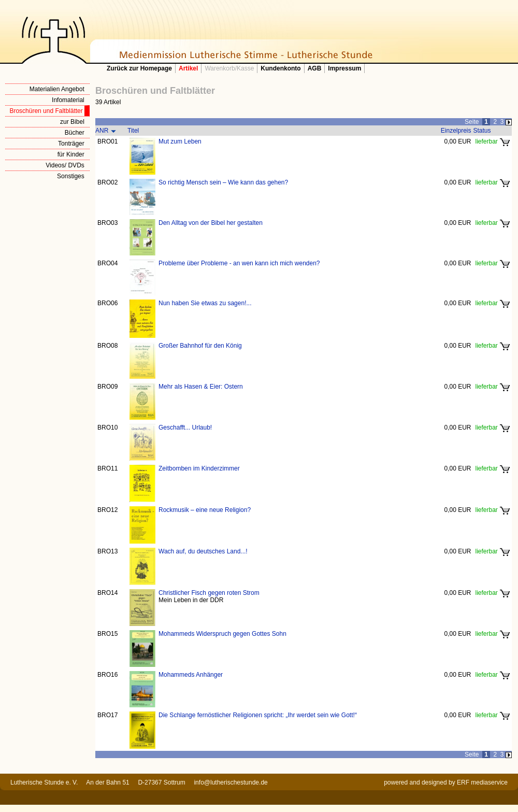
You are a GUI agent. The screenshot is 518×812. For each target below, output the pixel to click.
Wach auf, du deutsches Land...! (203, 551)
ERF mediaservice (482, 782)
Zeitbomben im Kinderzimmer (199, 468)
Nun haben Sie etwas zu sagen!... (205, 303)
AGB (315, 68)
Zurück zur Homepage (139, 68)
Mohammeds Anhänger (191, 675)
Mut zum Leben (180, 141)
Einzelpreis (456, 131)
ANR (102, 131)
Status (482, 131)
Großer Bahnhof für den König (200, 346)
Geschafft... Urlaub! (185, 428)
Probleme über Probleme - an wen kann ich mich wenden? (239, 263)
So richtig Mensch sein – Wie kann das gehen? (223, 182)
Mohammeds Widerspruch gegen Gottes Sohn (222, 634)
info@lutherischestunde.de (231, 782)
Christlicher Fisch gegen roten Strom (209, 593)
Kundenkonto (280, 68)
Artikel (188, 68)
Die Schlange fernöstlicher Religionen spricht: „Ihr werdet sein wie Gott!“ (258, 715)
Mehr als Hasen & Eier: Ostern (201, 387)
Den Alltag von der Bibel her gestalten (211, 223)
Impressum (344, 68)
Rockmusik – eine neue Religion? (205, 510)
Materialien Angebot (57, 89)
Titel (133, 131)
